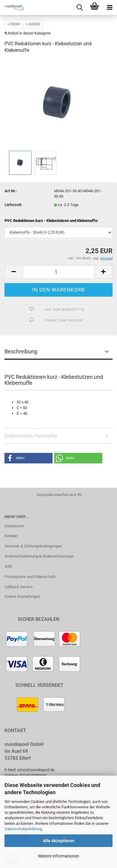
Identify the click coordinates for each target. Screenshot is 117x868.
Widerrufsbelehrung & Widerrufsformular (39, 556)
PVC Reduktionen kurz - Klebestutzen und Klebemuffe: (51, 221)
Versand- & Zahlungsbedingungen (33, 546)
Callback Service (19, 587)
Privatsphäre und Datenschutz (30, 577)
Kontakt (11, 536)
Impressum (14, 526)
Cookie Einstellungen (22, 596)
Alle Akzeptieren (59, 841)
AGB (8, 566)
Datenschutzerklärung (23, 829)
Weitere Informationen (58, 856)
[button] (28, 458)
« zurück (33, 24)
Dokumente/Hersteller (31, 436)
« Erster (14, 24)
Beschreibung (21, 351)
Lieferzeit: (13, 205)
